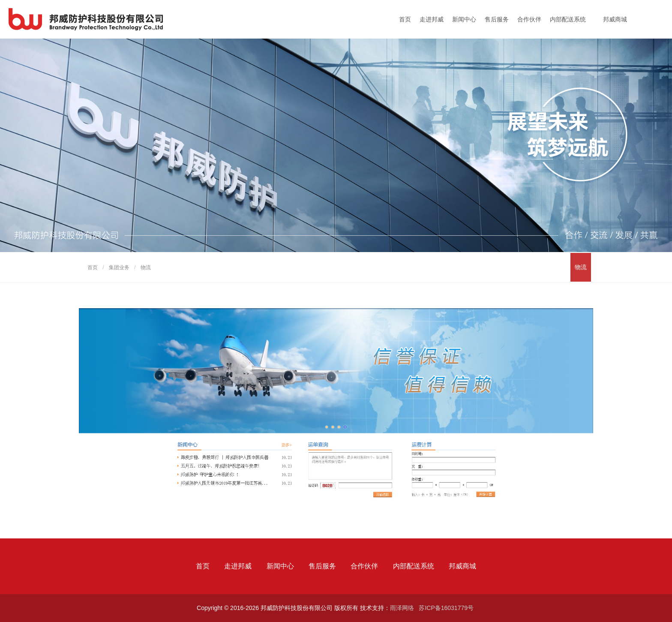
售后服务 (497, 19)
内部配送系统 (568, 19)
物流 (581, 267)
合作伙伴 (529, 19)
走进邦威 (432, 19)
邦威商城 (615, 19)
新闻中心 (464, 19)
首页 (405, 19)
